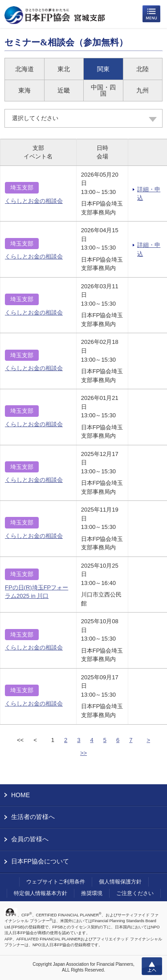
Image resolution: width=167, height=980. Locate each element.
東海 (24, 90)
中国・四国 (103, 90)
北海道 (24, 69)
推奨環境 (92, 893)
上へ (152, 966)
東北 (64, 69)
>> (83, 753)
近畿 (64, 90)
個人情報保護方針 (120, 882)
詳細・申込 (149, 194)
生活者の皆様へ (33, 817)
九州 (143, 90)
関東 (103, 69)
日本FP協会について (40, 861)
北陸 (143, 69)
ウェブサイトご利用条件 (56, 882)
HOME (20, 795)
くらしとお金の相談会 (34, 201)
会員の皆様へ (30, 839)
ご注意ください (135, 893)
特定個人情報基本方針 (41, 893)
